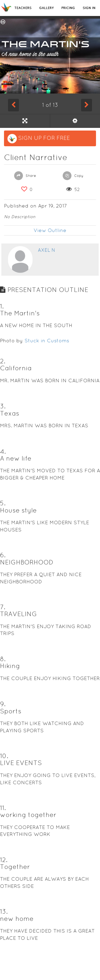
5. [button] (3, 503)
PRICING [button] (68, 8)
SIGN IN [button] (89, 8)
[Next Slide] (87, 105)
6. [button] (3, 555)
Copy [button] (73, 176)
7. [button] (3, 607)
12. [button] (4, 860)
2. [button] (3, 361)
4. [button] (3, 451)
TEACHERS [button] (23, 8)
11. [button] (3, 808)
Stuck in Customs (47, 341)
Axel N (47, 250)
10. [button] (4, 756)
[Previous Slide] (13, 105)
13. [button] (4, 911)
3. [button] (3, 406)
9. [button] (3, 704)
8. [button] (3, 659)
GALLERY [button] (46, 8)
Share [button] (25, 176)
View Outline (50, 230)
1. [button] (2, 306)
